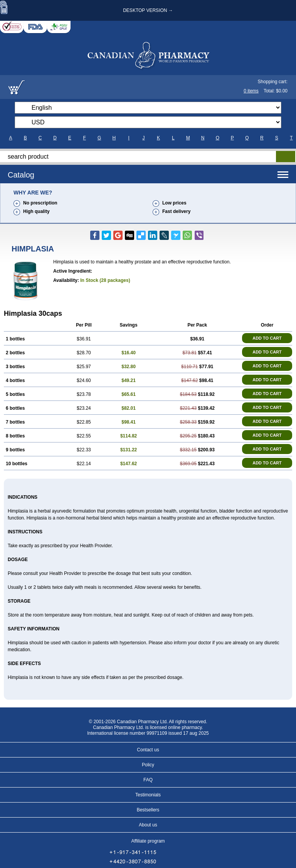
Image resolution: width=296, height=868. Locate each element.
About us (148, 825)
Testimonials (148, 795)
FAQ (148, 780)
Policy (148, 765)
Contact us (148, 750)
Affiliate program (148, 841)
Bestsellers (148, 810)
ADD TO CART (267, 338)
